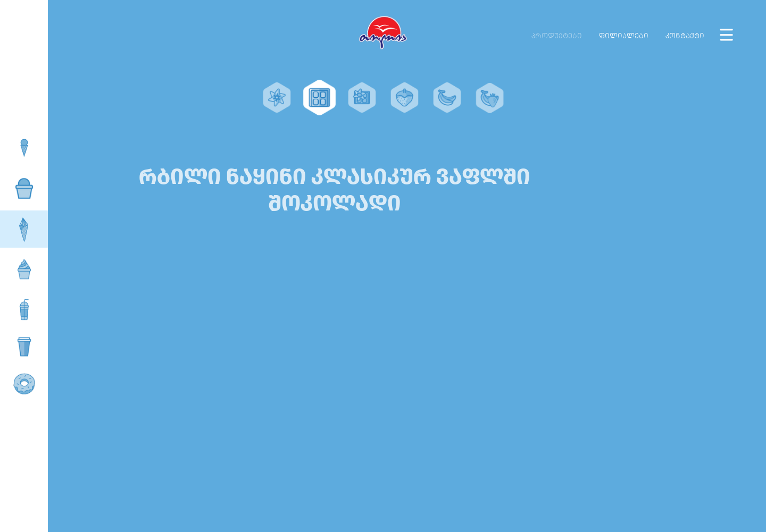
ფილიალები (624, 36)
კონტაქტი (685, 36)
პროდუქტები (557, 36)
